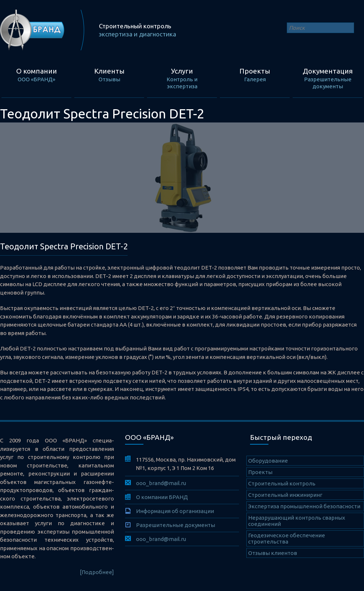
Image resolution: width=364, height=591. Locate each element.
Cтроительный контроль (282, 483)
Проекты (260, 472)
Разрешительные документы (176, 525)
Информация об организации (175, 511)
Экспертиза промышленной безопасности (304, 506)
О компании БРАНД (162, 497)
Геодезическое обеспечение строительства (287, 538)
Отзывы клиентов (273, 553)
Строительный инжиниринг (285, 495)
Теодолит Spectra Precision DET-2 (64, 246)
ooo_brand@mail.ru (161, 483)
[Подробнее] (97, 572)
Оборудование (268, 461)
